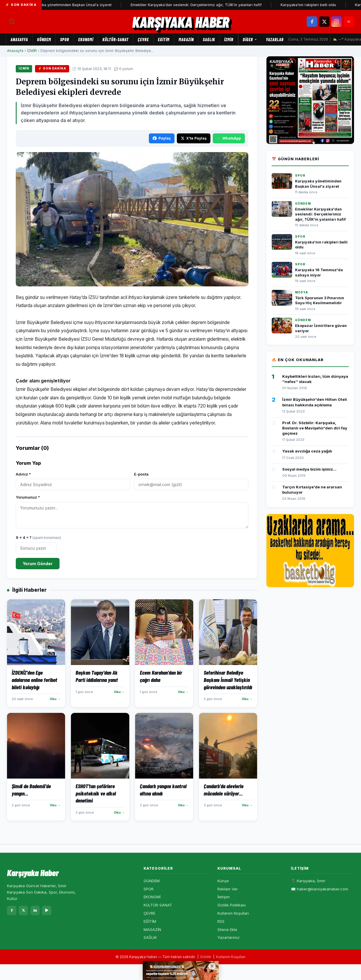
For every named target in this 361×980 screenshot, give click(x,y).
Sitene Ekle (227, 929)
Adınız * (23, 474)
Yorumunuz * (28, 497)
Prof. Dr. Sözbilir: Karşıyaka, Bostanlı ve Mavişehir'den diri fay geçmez (315, 428)
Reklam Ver (228, 889)
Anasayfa (19, 39)
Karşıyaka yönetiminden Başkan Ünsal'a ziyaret (74, 5)
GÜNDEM (44, 39)
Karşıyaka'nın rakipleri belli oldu (312, 5)
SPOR (65, 39)
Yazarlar (275, 39)
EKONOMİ (86, 39)
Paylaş (162, 138)
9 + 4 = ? (38, 537)
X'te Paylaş (194, 138)
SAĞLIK (209, 39)
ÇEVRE (143, 39)
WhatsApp (229, 138)
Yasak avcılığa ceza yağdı (307, 451)
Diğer (250, 39)
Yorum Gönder (38, 564)
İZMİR (229, 39)
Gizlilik (206, 957)
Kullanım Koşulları (233, 913)
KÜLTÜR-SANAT (116, 39)
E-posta (141, 474)
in (35, 910)
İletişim (224, 897)
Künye (223, 881)
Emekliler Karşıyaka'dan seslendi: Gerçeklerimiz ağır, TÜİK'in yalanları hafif (200, 5)
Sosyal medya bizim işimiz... (309, 469)
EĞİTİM (164, 39)
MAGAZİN (186, 39)
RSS (221, 921)
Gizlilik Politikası (232, 905)
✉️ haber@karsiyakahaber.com (320, 889)
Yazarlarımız (229, 937)
